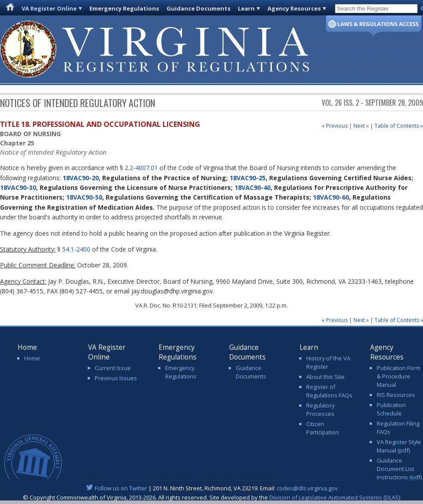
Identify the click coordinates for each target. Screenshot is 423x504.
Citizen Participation (323, 428)
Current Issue (113, 368)
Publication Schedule (391, 409)
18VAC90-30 (18, 187)
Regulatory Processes (320, 409)
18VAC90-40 (252, 187)
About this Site (325, 377)
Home (32, 358)
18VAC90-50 (84, 197)
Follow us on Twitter (121, 488)
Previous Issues (116, 378)
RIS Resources (396, 395)
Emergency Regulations (124, 8)
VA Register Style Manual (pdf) (399, 446)
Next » (361, 126)
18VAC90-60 (331, 197)
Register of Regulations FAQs (329, 391)
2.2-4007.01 (141, 168)
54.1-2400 (76, 249)
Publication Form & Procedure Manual (399, 376)
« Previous (335, 126)
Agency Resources (294, 8)
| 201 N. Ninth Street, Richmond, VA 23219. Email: (212, 488)
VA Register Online (49, 8)
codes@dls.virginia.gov (307, 488)
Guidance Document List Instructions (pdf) (399, 469)
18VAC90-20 (81, 178)
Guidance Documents (199, 8)
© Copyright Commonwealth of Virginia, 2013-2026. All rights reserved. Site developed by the (211, 497)
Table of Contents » (399, 126)
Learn (246, 8)
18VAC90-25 (248, 178)
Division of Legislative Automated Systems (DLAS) (335, 497)
